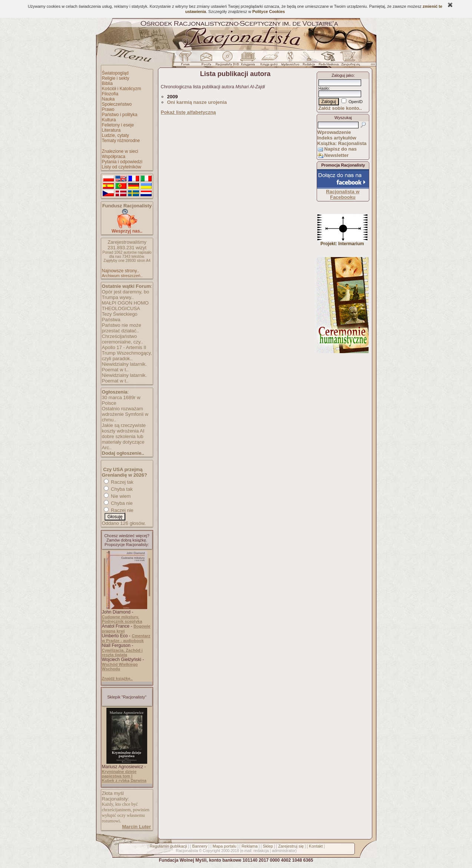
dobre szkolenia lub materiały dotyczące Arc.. (123, 442)
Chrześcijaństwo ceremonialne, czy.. (123, 339)
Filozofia (110, 94)
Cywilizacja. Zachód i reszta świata (122, 652)
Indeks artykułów (337, 138)
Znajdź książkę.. (117, 678)
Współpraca (114, 157)
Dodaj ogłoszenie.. (123, 453)
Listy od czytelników (122, 167)
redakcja (261, 851)
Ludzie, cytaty (115, 135)
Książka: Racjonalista (342, 143)
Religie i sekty (116, 78)
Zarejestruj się (291, 846)
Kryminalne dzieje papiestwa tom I (119, 774)
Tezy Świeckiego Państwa (120, 317)
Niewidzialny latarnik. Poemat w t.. (124, 367)
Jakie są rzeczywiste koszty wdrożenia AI (124, 428)
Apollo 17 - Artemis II (124, 347)
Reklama (249, 846)
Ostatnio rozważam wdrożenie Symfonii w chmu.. (125, 414)
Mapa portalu (224, 846)
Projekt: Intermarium (342, 242)
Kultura (109, 120)
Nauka (108, 99)
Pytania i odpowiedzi (122, 162)
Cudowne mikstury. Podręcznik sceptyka (122, 619)
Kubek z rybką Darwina (124, 780)
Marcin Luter (136, 827)
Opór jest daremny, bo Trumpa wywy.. (126, 295)
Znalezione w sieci (120, 151)
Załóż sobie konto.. (340, 108)
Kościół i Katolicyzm (122, 89)
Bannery (200, 846)
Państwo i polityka (120, 115)
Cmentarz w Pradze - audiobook (126, 638)
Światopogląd (115, 73)
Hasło (324, 88)
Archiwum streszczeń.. (122, 276)
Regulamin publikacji (169, 846)
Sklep (268, 846)
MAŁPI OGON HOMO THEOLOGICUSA (125, 306)
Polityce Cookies (268, 11)
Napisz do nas (341, 149)
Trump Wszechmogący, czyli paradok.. (127, 356)
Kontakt (316, 846)
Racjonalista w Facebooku (343, 194)
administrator (284, 851)
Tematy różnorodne (121, 141)
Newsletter (337, 155)
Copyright (212, 851)
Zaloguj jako (342, 75)
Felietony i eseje (118, 125)
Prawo (108, 109)
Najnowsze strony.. (121, 271)
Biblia (107, 83)
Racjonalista (187, 851)
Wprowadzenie (334, 132)
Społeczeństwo (117, 104)
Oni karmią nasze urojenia (197, 102)
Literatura (111, 130)
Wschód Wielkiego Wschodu (120, 667)
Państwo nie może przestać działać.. (122, 328)
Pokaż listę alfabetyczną (189, 112)
